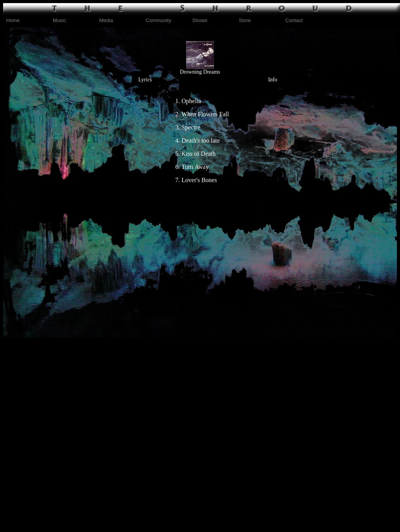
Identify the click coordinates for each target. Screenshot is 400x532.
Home (13, 20)
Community (159, 20)
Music (59, 20)
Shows (200, 20)
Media (106, 20)
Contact (294, 20)
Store (245, 20)
